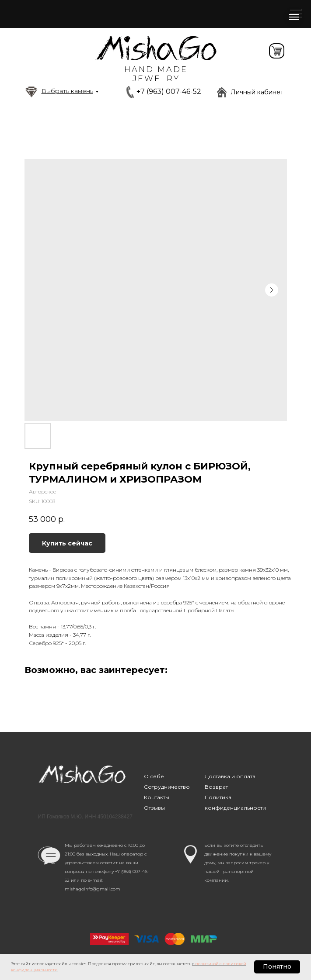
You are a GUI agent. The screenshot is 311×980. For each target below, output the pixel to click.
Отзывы (154, 808)
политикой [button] (207, 964)
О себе (154, 776)
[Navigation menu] (294, 17)
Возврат (216, 787)
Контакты (157, 797)
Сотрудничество (167, 787)
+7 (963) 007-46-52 (169, 91)
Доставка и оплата (230, 776)
